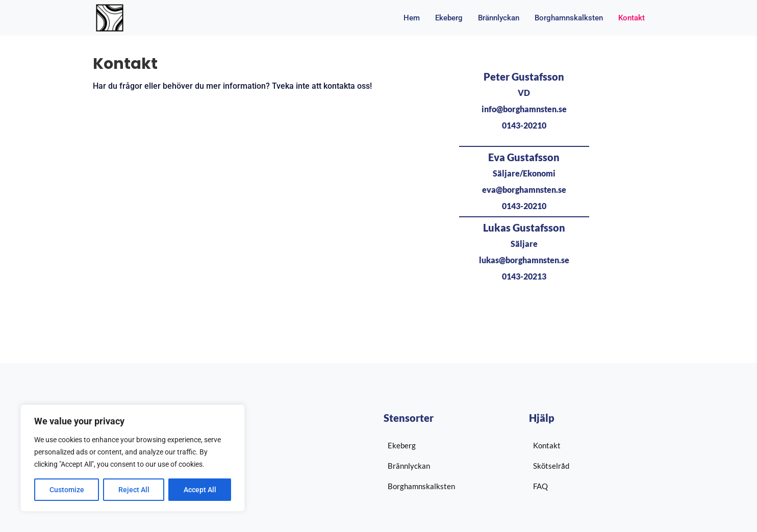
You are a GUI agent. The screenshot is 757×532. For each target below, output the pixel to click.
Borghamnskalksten (569, 18)
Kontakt (632, 18)
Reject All (134, 490)
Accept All (200, 490)
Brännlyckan (499, 18)
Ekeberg (449, 18)
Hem (412, 18)
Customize (67, 490)
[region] (133, 458)
